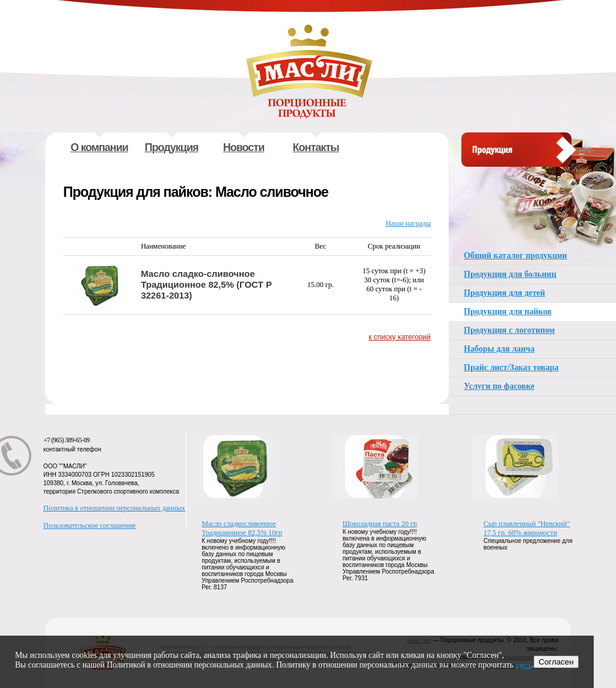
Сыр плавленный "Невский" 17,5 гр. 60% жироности (527, 528)
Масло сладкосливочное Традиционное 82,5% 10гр (242, 528)
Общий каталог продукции (516, 256)
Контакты (316, 147)
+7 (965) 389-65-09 (66, 440)
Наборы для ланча (499, 349)
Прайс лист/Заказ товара (511, 367)
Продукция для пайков (508, 311)
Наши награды (408, 223)
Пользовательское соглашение (90, 525)
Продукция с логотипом (509, 330)
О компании (99, 147)
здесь (524, 665)
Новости (244, 147)
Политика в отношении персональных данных (114, 508)
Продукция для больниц (510, 274)
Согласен (556, 662)
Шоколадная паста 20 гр (380, 524)
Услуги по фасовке (499, 386)
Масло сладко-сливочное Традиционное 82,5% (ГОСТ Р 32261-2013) (206, 284)
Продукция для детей (504, 293)
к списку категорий (400, 337)
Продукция (172, 147)
